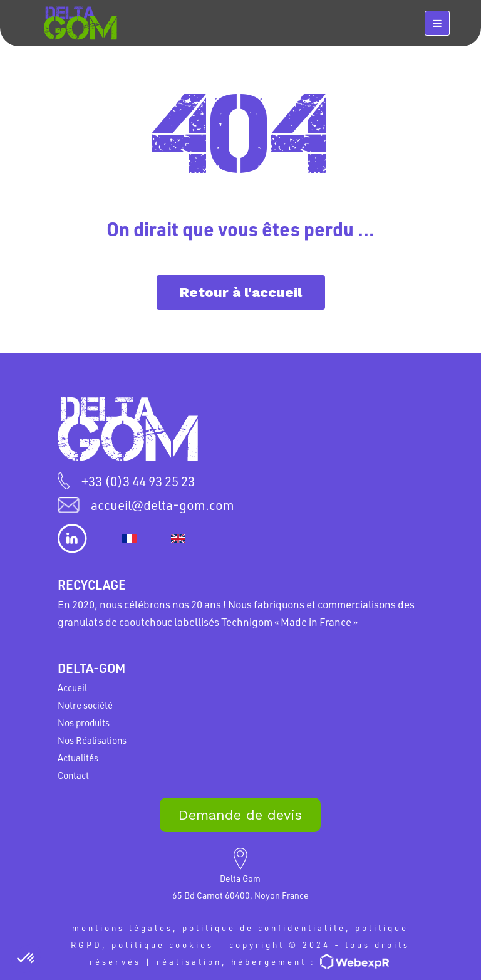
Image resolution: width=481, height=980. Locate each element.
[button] (26, 959)
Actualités (78, 758)
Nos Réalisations (92, 740)
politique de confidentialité (264, 928)
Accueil (72, 687)
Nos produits (84, 722)
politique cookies (163, 945)
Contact (73, 775)
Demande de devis (240, 815)
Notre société (85, 705)
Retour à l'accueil (241, 292)
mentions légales (122, 928)
